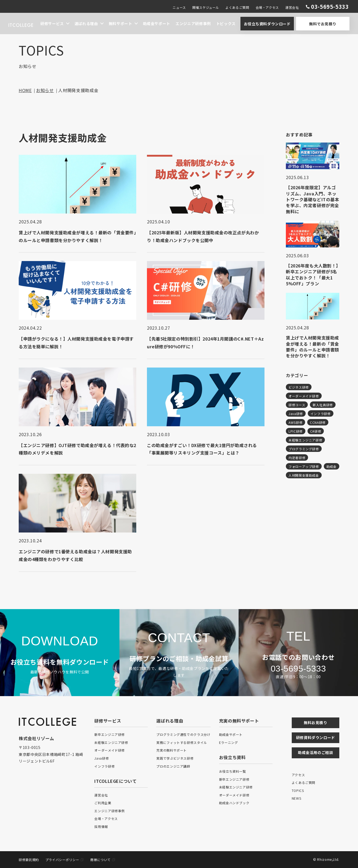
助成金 (332, 466)
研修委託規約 (29, 860)
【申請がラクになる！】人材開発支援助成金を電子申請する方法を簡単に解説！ (77, 343)
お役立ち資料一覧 (233, 771)
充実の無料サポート (172, 750)
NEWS (297, 798)
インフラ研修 (321, 414)
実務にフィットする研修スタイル (182, 742)
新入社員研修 (323, 405)
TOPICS (298, 790)
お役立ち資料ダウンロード (267, 24)
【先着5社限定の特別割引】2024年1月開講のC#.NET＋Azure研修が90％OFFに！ (206, 343)
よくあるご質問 (237, 7)
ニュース (179, 7)
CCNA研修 (318, 422)
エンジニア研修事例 (193, 23)
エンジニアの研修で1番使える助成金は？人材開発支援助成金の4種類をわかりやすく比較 (76, 555)
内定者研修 (297, 458)
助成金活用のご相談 (316, 752)
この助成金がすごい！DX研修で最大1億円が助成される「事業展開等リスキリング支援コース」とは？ (202, 449)
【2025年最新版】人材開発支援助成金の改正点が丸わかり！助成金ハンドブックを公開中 (203, 236)
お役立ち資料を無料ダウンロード (60, 662)
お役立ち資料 (232, 757)
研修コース (297, 405)
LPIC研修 (296, 431)
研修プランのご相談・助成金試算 (179, 658)
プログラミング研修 (304, 449)
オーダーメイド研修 (304, 396)
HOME (25, 90)
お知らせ (45, 90)
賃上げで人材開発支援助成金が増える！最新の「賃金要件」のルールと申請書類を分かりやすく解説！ (74, 236)
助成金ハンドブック (234, 803)
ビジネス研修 (299, 387)
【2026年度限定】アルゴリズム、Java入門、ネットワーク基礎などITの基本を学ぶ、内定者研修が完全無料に (313, 199)
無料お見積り (316, 723)
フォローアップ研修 (304, 466)
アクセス (298, 775)
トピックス (226, 23)
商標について (100, 860)
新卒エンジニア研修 (110, 734)
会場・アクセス (267, 7)
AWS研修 (295, 422)
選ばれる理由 (86, 23)
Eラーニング (229, 742)
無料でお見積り (323, 24)
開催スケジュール (206, 7)
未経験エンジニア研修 (305, 440)
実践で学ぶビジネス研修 (175, 758)
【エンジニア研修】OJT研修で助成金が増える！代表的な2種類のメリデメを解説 (76, 449)
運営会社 (292, 7)
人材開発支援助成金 (304, 475)
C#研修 (316, 431)
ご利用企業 (103, 803)
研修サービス (52, 23)
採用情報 (101, 826)
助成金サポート (157, 23)
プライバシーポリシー (62, 860)
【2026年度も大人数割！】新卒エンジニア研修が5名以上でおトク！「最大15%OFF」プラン (312, 275)
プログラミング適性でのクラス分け (183, 734)
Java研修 (296, 414)
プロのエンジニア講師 (173, 766)
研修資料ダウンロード (316, 737)
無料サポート (120, 23)
